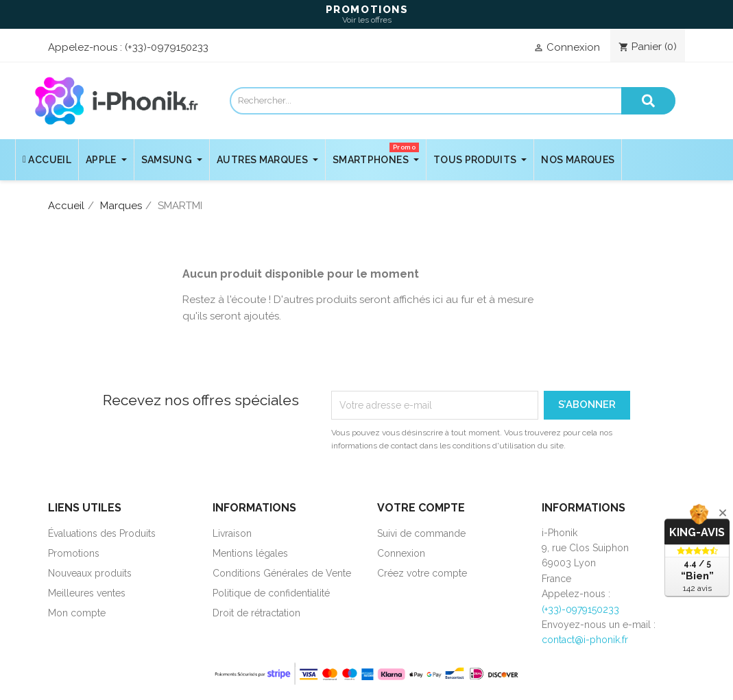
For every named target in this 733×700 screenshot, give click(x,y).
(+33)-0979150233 (167, 47)
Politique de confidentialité (271, 593)
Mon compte (77, 613)
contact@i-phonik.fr (585, 640)
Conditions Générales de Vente (282, 573)
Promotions (74, 553)
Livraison (232, 533)
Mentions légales (250, 553)
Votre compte (421, 508)
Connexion (401, 553)
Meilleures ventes (87, 593)
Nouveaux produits (90, 573)
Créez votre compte (422, 573)
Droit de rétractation (256, 613)
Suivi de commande (421, 533)
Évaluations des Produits (102, 533)
